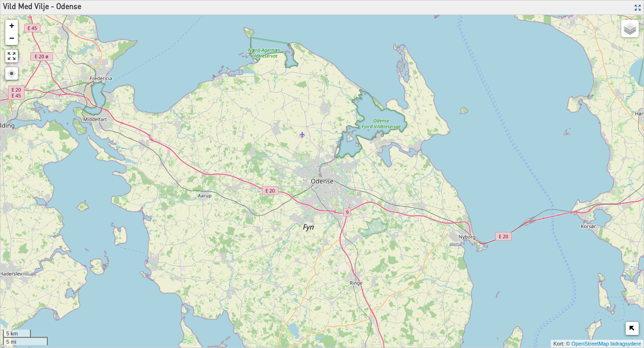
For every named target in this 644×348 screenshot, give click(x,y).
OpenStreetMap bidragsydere (606, 344)
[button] (12, 73)
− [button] (12, 39)
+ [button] (12, 26)
